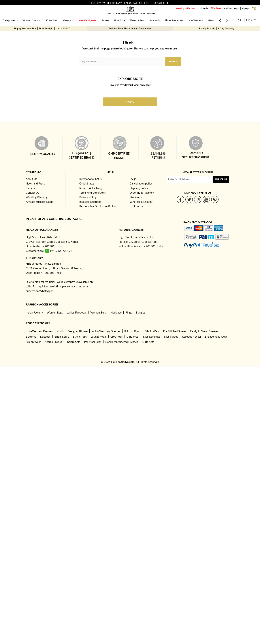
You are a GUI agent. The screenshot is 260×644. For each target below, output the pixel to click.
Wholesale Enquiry (141, 202)
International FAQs (91, 179)
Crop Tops (117, 337)
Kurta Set (51, 20)
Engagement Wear (216, 337)
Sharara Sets (137, 20)
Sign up (245, 8)
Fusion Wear (33, 342)
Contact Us (32, 193)
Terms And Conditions (93, 193)
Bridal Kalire (62, 337)
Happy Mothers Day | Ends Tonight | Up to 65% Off (43, 29)
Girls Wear (133, 337)
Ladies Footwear (77, 312)
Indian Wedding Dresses (106, 331)
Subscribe (221, 179)
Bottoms (31, 337)
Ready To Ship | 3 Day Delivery (217, 29)
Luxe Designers (87, 20)
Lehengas (67, 20)
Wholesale (216, 8)
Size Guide (136, 197)
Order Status (87, 183)
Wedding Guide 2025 (185, 8)
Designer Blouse (78, 331)
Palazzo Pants (133, 331)
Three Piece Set (174, 20)
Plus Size (120, 20)
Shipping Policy (139, 188)
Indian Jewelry (34, 312)
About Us (31, 179)
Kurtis (60, 331)
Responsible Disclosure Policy (98, 206)
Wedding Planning (37, 197)
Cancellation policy (141, 183)
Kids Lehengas (152, 337)
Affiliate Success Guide (39, 202)
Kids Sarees (171, 337)
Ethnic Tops (80, 337)
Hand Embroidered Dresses (122, 342)
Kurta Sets (148, 342)
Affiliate (228, 8)
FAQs (133, 179)
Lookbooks (136, 206)
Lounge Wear (99, 337)
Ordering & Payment (142, 193)
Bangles (141, 312)
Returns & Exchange (91, 188)
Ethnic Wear (152, 331)
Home (130, 102)
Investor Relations (90, 202)
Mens (211, 20)
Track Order (203, 8)
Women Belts (99, 312)
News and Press (35, 183)
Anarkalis (155, 20)
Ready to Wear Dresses (204, 331)
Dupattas (45, 337)
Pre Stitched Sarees (175, 331)
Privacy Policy (88, 197)
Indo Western (195, 20)
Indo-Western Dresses (39, 331)
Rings (129, 312)
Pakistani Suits (93, 342)
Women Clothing (32, 20)
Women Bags (55, 312)
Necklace (116, 312)
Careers (30, 188)
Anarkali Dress (53, 342)
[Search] (240, 20)
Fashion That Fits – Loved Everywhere (130, 29)
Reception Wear (192, 337)
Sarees (105, 20)
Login (237, 8)
